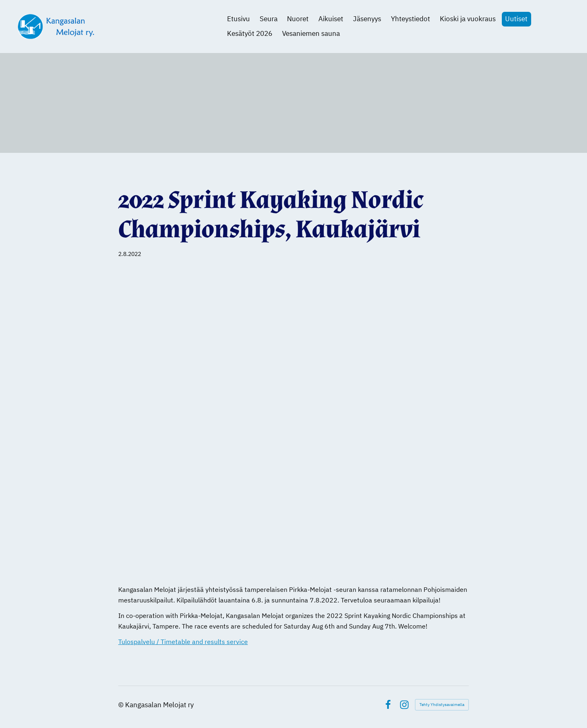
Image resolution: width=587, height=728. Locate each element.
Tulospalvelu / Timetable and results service (183, 642)
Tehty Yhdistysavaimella (442, 705)
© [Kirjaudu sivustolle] (122, 705)
